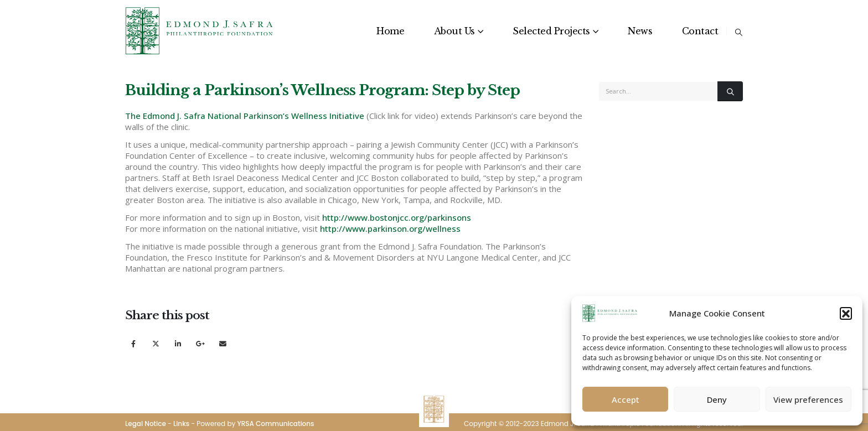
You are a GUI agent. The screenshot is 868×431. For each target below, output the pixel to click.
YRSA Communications (275, 424)
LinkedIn (178, 343)
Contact (700, 31)
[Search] (730, 91)
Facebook (133, 343)
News (640, 31)
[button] (846, 313)
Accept (626, 399)
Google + (201, 343)
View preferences (808, 399)
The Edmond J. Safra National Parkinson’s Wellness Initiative (245, 116)
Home (390, 31)
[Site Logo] (200, 31)
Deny (717, 399)
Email (223, 343)
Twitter (156, 343)
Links (181, 424)
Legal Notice (146, 424)
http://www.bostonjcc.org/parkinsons (397, 217)
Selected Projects (551, 31)
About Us (454, 31)
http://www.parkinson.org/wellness (390, 229)
